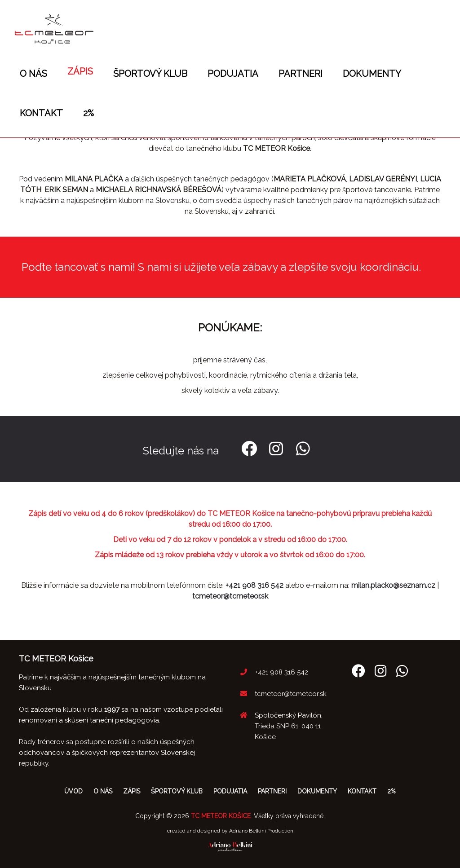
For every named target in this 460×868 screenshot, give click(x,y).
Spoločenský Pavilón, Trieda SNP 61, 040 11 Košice (280, 725)
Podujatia (233, 74)
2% (88, 113)
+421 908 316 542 (254, 585)
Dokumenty (372, 74)
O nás (33, 74)
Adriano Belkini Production (261, 831)
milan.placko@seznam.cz (393, 585)
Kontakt (41, 113)
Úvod (73, 791)
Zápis (80, 71)
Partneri (301, 74)
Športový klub (150, 74)
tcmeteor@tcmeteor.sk (230, 596)
